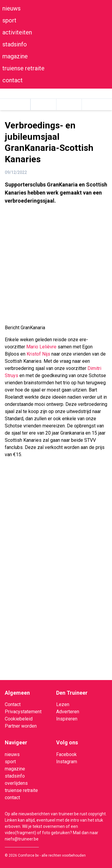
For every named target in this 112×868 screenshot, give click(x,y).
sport (9, 20)
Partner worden (21, 726)
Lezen (63, 704)
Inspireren (67, 719)
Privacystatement (23, 712)
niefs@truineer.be (22, 839)
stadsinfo (15, 44)
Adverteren (68, 712)
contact (13, 80)
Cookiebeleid (19, 719)
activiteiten (17, 32)
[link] (41, 347)
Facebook (66, 754)
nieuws (11, 8)
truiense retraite (23, 68)
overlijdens (16, 783)
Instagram (67, 762)
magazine (15, 56)
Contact (13, 704)
